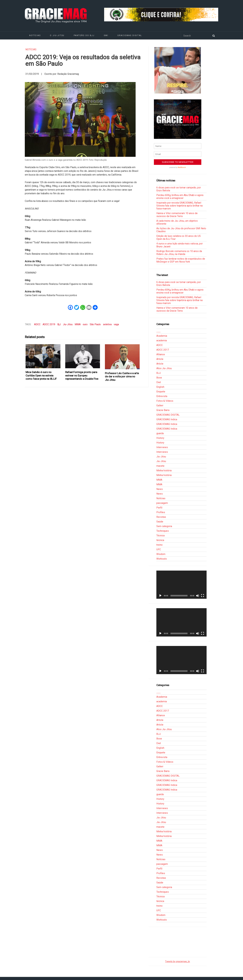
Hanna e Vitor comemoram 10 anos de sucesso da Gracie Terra (177, 215)
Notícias (35, 35)
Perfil (159, 508)
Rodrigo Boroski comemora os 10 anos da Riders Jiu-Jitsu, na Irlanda (179, 253)
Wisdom (161, 554)
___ (158, 331)
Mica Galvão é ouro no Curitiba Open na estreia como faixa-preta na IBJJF (41, 375)
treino (159, 545)
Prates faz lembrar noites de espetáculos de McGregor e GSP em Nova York (181, 260)
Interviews (162, 447)
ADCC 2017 (163, 350)
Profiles (161, 512)
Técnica (160, 536)
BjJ (59, 324)
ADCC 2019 (49, 324)
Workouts (162, 559)
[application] (181, 585)
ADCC (37, 324)
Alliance (161, 354)
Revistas (161, 517)
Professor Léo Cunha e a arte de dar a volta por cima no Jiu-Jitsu (122, 377)
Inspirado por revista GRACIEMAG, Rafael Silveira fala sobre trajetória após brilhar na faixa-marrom (179, 206)
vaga (116, 324)
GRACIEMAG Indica (167, 419)
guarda (160, 433)
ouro (85, 324)
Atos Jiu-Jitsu (164, 368)
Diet (159, 382)
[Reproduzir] (160, 596)
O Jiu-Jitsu (57, 35)
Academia (162, 336)
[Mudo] (198, 596)
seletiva (107, 324)
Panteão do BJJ (84, 35)
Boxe (159, 378)
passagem (162, 503)
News (160, 489)
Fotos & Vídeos (165, 401)
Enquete (161, 392)
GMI (106, 35)
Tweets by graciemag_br (178, 962)
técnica (160, 540)
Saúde (160, 522)
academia (162, 340)
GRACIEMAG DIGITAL (130, 35)
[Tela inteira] (203, 596)
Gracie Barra (163, 410)
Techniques (163, 531)
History (160, 438)
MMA (78, 324)
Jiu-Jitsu (68, 324)
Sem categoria (164, 526)
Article (160, 359)
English (160, 387)
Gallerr (160, 405)
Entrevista (162, 396)
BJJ (159, 373)
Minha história (164, 470)
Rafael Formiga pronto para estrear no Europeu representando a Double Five (82, 375)
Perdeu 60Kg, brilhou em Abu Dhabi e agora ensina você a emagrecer (180, 197)
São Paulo (95, 324)
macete (160, 466)
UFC (159, 549)
